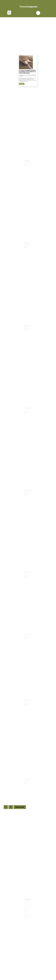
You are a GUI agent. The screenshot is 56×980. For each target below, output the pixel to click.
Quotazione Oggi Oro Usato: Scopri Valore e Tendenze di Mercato (28, 323)
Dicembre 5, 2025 (26, 81)
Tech (26, 910)
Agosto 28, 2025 (27, 324)
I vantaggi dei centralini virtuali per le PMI (28, 570)
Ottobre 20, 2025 (27, 159)
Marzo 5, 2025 (27, 570)
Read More (26, 85)
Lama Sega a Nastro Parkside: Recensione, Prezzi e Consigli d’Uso (28, 488)
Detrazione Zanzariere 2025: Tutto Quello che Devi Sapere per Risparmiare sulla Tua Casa (28, 405)
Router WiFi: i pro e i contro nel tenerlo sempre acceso (28, 776)
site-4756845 (29, 633)
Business (26, 908)
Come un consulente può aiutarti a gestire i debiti (27, 697)
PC (26, 909)
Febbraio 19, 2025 (27, 777)
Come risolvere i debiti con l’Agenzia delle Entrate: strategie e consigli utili (28, 158)
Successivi (20, 807)
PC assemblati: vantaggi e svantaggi (28, 632)
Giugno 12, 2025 (27, 406)
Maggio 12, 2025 (27, 489)
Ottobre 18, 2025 (27, 241)
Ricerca (26, 897)
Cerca (28, 899)
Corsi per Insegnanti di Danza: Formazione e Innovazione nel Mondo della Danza (28, 80)
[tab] (9, 13)
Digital (26, 908)
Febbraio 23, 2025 (27, 633)
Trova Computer (29, 7)
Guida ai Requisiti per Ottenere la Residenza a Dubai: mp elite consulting (28, 240)
